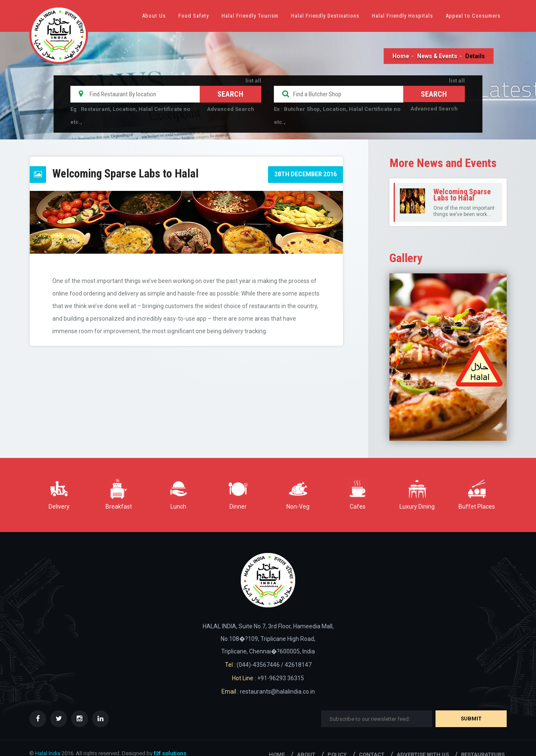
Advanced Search (231, 109)
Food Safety (194, 16)
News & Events (437, 56)
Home (401, 56)
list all (253, 81)
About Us (154, 16)
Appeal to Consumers (473, 16)
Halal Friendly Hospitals (402, 16)
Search (434, 94)
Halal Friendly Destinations (325, 16)
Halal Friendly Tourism (250, 16)
